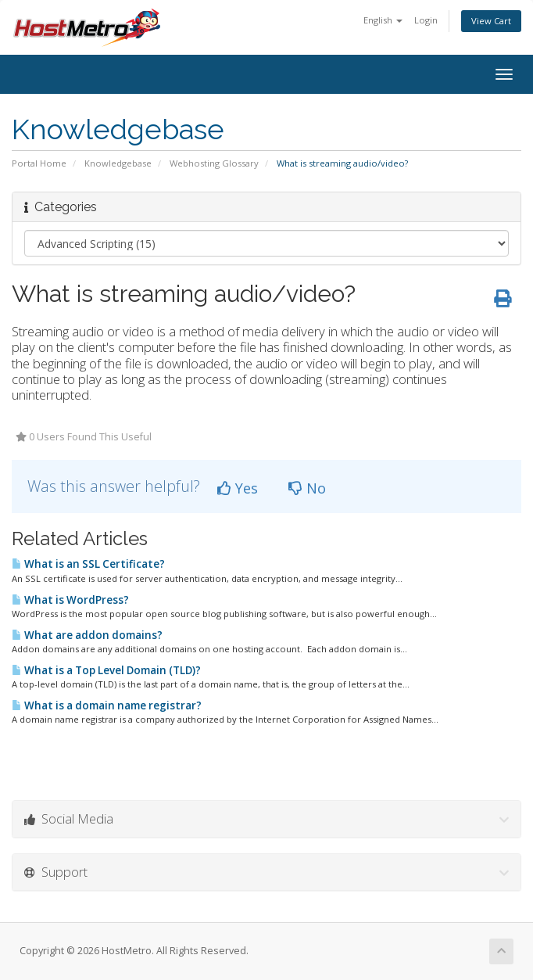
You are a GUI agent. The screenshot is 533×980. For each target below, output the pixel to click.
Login (426, 20)
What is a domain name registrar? (107, 705)
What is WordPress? (70, 600)
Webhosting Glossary (214, 163)
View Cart (491, 21)
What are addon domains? (87, 635)
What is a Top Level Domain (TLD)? (106, 670)
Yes (238, 488)
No (307, 488)
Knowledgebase (118, 163)
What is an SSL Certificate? (88, 564)
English (383, 20)
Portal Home (39, 163)
